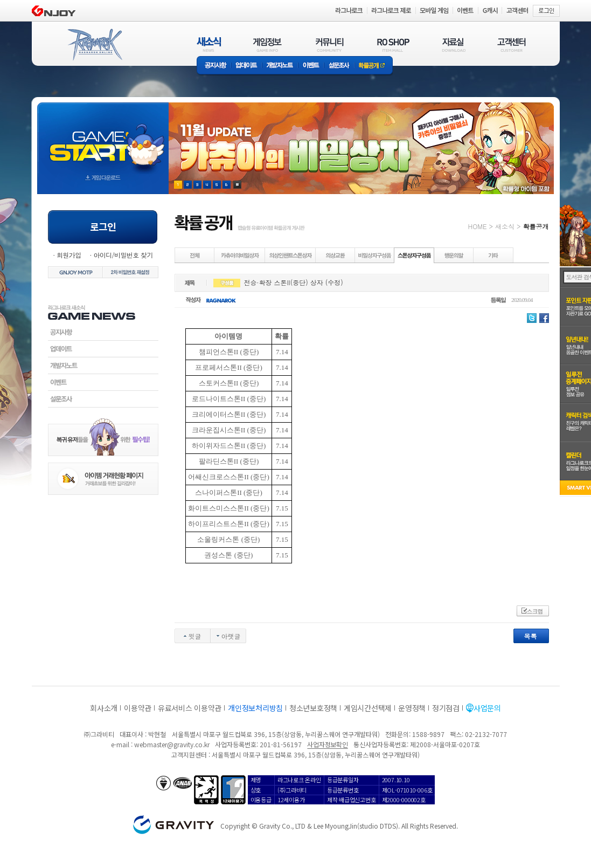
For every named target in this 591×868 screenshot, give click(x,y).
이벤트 (311, 66)
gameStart (103, 138)
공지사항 (214, 66)
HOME (478, 226)
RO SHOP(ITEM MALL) (393, 44)
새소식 (505, 226)
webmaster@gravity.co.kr (172, 744)
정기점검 (446, 708)
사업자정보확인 (327, 744)
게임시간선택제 (368, 708)
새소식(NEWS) (209, 44)
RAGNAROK (94, 45)
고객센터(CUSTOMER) (512, 44)
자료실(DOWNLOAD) (453, 44)
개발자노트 (280, 66)
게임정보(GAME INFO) (267, 44)
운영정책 (412, 708)
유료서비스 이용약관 (190, 708)
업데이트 (246, 66)
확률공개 (374, 66)
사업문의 (487, 708)
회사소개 (104, 708)
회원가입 (69, 255)
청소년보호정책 (313, 708)
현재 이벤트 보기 (237, 185)
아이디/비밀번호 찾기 (123, 255)
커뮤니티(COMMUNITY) (330, 44)
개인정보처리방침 (255, 708)
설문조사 (339, 66)
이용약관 (138, 708)
